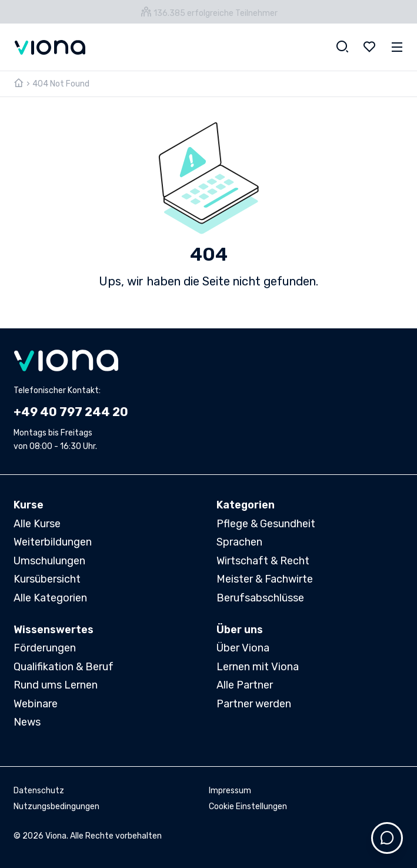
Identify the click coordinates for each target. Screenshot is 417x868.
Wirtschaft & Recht (263, 561)
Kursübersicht (47, 579)
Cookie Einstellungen (248, 807)
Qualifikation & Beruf (64, 667)
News (27, 722)
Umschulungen (49, 561)
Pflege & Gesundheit (266, 524)
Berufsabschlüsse (260, 598)
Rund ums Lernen (56, 685)
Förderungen (45, 648)
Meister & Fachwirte (265, 579)
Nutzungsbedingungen (56, 807)
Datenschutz (39, 791)
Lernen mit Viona (258, 667)
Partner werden (254, 704)
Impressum (230, 791)
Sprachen (239, 542)
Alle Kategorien (50, 598)
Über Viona (243, 648)
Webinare (36, 704)
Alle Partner (245, 685)
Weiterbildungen (53, 542)
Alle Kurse (37, 524)
